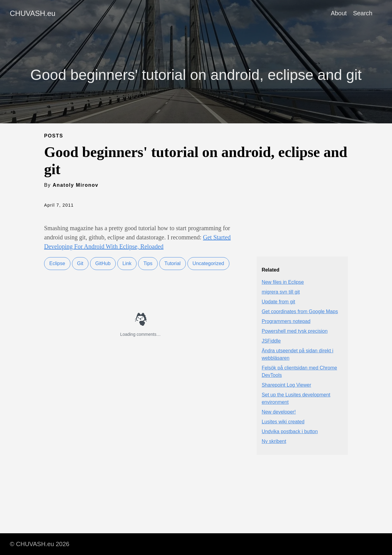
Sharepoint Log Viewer (286, 385)
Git (80, 263)
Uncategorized (208, 263)
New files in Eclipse (283, 282)
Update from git (278, 302)
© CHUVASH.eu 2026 (40, 544)
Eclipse (57, 263)
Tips (148, 263)
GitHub (103, 263)
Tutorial (173, 263)
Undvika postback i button (290, 431)
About (339, 13)
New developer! (279, 412)
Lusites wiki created (283, 422)
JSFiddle (271, 341)
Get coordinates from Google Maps (300, 311)
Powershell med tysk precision (294, 331)
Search (363, 13)
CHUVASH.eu (33, 13)
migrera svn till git (281, 292)
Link (127, 263)
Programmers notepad (286, 321)
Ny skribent (274, 441)
